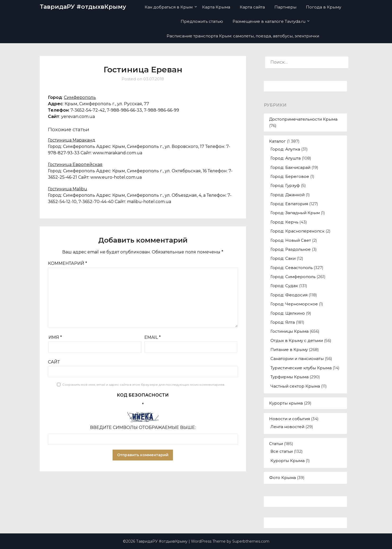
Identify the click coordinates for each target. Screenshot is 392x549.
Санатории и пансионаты (297, 359)
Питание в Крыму (289, 350)
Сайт (54, 362)
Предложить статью (202, 21)
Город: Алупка (285, 149)
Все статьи (282, 451)
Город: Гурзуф (285, 185)
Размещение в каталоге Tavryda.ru (269, 21)
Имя (55, 337)
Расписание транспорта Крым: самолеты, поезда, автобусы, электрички (243, 36)
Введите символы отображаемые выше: (143, 427)
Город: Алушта (286, 158)
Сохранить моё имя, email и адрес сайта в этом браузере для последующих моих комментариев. (144, 385)
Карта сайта (252, 7)
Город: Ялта (283, 322)
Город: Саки (283, 258)
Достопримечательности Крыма (303, 119)
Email (153, 337)
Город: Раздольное (291, 249)
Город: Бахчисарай (290, 167)
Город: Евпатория (289, 204)
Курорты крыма (286, 403)
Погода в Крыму (324, 7)
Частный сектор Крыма (295, 386)
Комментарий (68, 263)
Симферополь (80, 97)
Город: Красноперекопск (297, 231)
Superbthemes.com (251, 541)
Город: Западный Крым (295, 213)
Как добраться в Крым (169, 7)
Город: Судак (284, 286)
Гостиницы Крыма (289, 331)
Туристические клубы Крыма (301, 368)
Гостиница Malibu (68, 189)
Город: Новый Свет (291, 240)
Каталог (277, 141)
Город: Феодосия (289, 295)
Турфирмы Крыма (289, 377)
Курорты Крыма (288, 461)
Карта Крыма (216, 7)
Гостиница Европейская (75, 164)
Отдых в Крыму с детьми (297, 341)
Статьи (276, 444)
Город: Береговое (290, 176)
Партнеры (285, 7)
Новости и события (289, 419)
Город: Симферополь (293, 277)
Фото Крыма (282, 478)
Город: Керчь (284, 222)
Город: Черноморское (294, 304)
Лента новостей (287, 427)
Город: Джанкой (288, 195)
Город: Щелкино (288, 313)
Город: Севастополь (291, 268)
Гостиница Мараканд (72, 140)
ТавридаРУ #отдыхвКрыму (83, 7)
